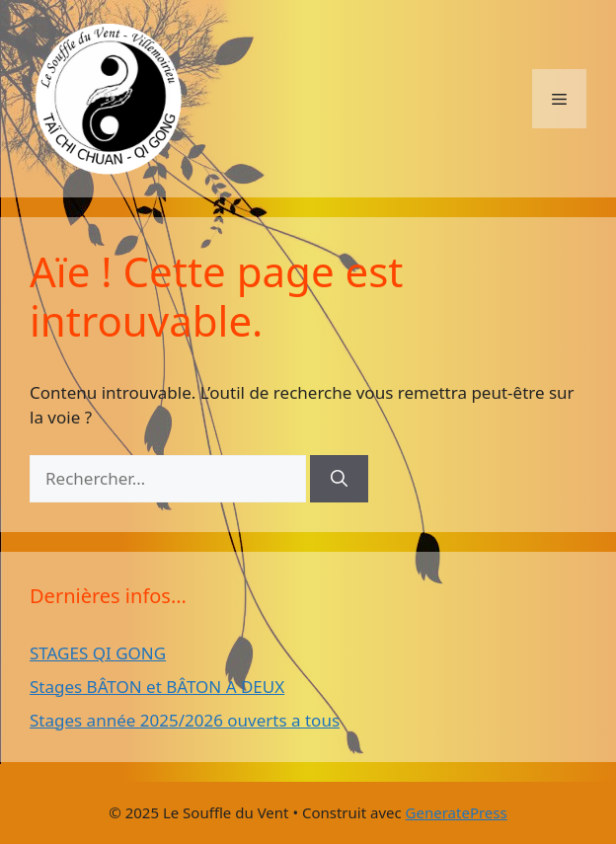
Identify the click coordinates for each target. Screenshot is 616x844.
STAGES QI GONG (98, 653)
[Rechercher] (339, 479)
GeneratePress (457, 812)
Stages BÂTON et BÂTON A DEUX (157, 687)
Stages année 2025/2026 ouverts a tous (185, 720)
